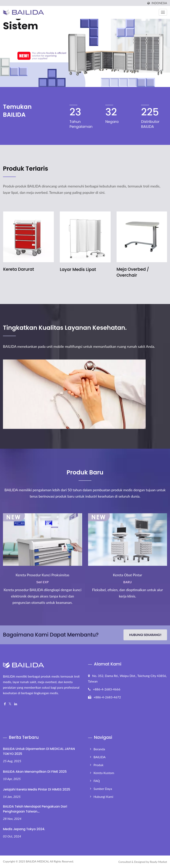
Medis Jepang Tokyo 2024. (24, 829)
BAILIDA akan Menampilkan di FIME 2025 (35, 772)
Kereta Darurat (19, 269)
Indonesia (159, 3)
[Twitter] (10, 704)
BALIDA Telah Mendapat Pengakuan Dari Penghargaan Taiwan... (35, 809)
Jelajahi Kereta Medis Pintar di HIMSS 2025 (37, 789)
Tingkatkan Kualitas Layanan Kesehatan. (65, 328)
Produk (99, 765)
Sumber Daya (103, 789)
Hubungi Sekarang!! (145, 635)
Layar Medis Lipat (78, 269)
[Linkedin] (16, 704)
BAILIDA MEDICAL (37, 861)
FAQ (97, 781)
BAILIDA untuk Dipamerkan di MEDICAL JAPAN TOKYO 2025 (39, 751)
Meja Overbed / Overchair (133, 272)
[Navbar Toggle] (163, 12)
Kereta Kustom (104, 773)
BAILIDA (100, 757)
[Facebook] (5, 704)
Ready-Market (158, 862)
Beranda (99, 749)
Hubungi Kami (104, 797)
